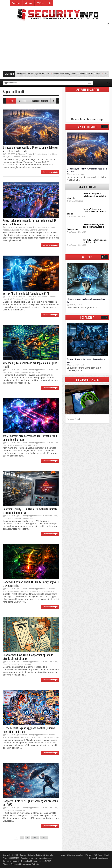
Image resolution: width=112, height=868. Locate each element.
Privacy (89, 855)
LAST (44, 838)
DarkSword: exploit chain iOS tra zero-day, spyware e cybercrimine (31, 584)
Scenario (16, 157)
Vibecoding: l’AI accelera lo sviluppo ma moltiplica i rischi (31, 365)
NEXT (35, 838)
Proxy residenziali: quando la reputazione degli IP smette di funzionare (30, 222)
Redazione (22, 516)
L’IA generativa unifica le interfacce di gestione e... (86, 300)
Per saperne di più (50, 172)
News (5, 157)
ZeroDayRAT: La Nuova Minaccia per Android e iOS (95, 241)
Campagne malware (40, 101)
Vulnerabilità (18, 445)
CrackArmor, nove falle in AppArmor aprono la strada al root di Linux (28, 657)
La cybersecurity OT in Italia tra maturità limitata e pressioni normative (30, 511)
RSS (10, 157)
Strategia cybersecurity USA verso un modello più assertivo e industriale (30, 149)
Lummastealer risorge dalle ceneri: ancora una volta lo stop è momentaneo (87, 227)
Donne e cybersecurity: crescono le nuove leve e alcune (86, 361)
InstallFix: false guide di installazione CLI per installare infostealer (86, 196)
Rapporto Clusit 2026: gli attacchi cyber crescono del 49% (30, 803)
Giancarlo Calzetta (25, 154)
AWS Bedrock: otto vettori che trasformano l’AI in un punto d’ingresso (30, 438)
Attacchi (22, 101)
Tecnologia (17, 299)
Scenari (16, 372)
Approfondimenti (41, 154)
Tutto (11, 101)
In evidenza (53, 154)
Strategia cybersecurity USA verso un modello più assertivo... (87, 170)
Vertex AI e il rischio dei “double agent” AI (26, 293)
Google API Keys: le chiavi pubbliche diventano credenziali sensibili (87, 211)
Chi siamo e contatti (75, 855)
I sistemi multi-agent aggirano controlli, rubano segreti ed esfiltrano (29, 730)
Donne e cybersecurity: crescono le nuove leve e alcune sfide (78, 74)
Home (62, 855)
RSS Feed (98, 855)
